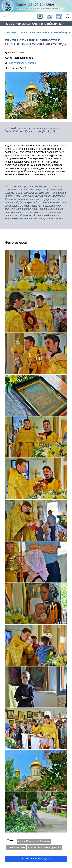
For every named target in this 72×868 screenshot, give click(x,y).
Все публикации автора (22, 63)
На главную (11, 32)
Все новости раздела (36, 859)
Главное (23, 32)
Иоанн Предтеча (16, 847)
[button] (68, 17)
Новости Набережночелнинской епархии (50, 32)
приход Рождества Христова (34, 841)
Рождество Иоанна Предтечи (45, 847)
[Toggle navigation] (4, 17)
